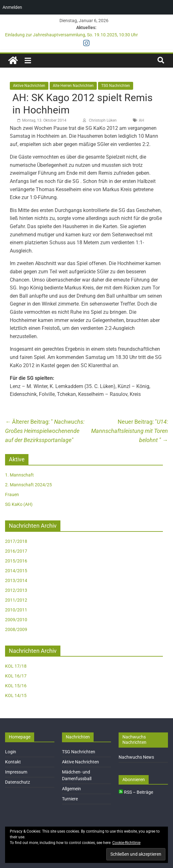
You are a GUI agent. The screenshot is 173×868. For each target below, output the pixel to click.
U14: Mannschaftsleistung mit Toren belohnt (130, 431)
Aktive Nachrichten (29, 86)
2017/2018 (16, 541)
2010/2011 (16, 610)
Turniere (70, 799)
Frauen (12, 495)
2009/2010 (16, 620)
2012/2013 (16, 590)
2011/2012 (16, 600)
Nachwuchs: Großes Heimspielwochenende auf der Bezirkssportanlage (45, 431)
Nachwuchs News (136, 757)
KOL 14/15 (16, 695)
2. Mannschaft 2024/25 (28, 485)
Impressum (16, 772)
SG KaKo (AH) (19, 504)
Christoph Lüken (103, 120)
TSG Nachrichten (116, 86)
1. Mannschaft (19, 475)
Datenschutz (18, 782)
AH (142, 120)
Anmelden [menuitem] (12, 7)
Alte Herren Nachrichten (73, 86)
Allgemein (71, 789)
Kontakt (13, 762)
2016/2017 (16, 551)
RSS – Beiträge (136, 792)
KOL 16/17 (16, 676)
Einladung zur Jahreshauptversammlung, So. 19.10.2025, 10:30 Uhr (71, 35)
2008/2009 (16, 629)
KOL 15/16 (16, 686)
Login (11, 752)
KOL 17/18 (16, 666)
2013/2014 (16, 580)
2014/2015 (16, 571)
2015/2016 (16, 561)
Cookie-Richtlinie (126, 843)
